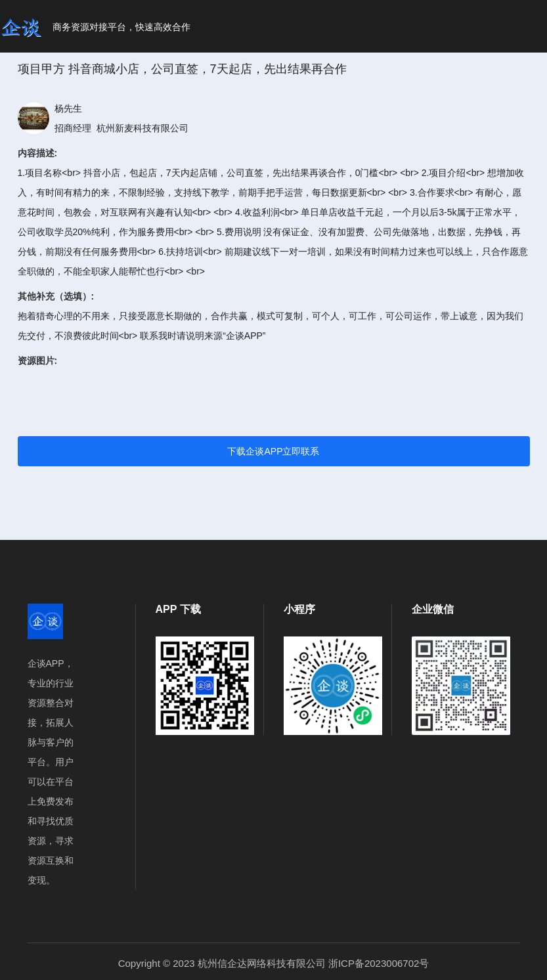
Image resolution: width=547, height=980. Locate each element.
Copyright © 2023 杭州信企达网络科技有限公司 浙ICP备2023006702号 (274, 963)
